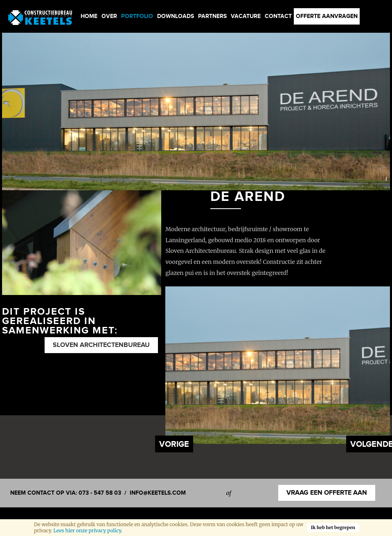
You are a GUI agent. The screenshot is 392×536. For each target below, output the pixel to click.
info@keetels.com (158, 493)
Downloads (176, 16)
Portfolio (137, 16)
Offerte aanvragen (327, 16)
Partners (212, 16)
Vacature (246, 16)
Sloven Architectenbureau (101, 345)
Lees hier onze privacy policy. (88, 530)
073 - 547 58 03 (100, 493)
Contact (278, 16)
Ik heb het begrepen (333, 527)
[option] (196, 111)
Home (89, 16)
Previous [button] (174, 444)
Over (109, 16)
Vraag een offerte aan (327, 493)
